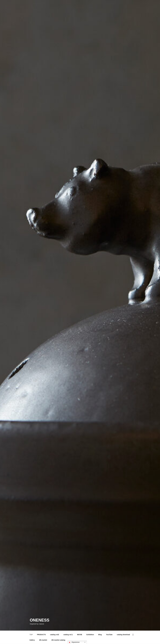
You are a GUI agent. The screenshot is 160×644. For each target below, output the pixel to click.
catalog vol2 (54, 635)
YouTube (109, 635)
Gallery (32, 640)
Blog (100, 635)
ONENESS (40, 620)
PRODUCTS (41, 635)
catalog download (123, 635)
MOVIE (80, 635)
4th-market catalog (58, 640)
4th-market (43, 640)
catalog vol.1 (68, 635)
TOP (31, 635)
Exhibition (90, 635)
